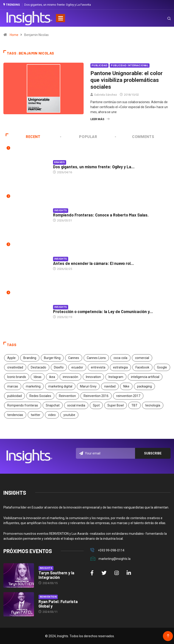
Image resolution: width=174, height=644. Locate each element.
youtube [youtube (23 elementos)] (69, 414)
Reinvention (48, 596)
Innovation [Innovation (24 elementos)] (93, 376)
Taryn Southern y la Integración (56, 575)
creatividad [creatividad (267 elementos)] (15, 367)
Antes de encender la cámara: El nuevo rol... (93, 263)
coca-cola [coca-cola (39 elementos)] (120, 357)
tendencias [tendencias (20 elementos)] (15, 414)
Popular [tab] (79, 136)
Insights (61, 210)
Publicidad (99, 65)
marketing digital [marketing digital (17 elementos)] (60, 386)
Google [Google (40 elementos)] (162, 367)
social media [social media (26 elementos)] (76, 405)
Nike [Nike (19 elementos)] (126, 386)
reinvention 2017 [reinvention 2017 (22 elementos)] (128, 395)
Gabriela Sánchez (105, 94)
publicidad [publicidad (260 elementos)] (14, 395)
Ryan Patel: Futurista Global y (58, 603)
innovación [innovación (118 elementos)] (70, 376)
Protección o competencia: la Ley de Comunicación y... (103, 311)
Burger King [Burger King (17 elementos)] (52, 357)
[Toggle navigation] (60, 18)
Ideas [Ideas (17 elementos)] (38, 376)
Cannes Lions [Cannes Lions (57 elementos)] (96, 357)
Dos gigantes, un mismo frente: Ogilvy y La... (94, 166)
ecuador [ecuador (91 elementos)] (77, 367)
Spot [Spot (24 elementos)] (96, 405)
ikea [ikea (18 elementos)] (52, 376)
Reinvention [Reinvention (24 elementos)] (67, 395)
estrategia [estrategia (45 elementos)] (120, 367)
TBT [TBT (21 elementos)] (134, 405)
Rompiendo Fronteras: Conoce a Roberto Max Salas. (101, 214)
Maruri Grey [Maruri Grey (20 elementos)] (88, 386)
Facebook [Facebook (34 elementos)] (142, 367)
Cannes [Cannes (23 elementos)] (74, 357)
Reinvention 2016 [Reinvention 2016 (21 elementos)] (96, 395)
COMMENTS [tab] (135, 136)
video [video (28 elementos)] (52, 414)
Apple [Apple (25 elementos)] (11, 357)
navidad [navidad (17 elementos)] (110, 386)
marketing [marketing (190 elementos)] (33, 386)
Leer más (100, 119)
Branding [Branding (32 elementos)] (30, 357)
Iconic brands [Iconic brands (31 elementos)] (17, 376)
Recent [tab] (23, 136)
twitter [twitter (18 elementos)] (36, 414)
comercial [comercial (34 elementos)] (142, 357)
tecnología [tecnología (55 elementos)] (153, 405)
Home (14, 34)
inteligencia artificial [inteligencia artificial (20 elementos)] (145, 376)
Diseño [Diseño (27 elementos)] (59, 367)
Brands (60, 162)
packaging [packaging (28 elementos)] (144, 386)
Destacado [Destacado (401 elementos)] (39, 367)
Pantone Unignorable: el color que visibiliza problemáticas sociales (127, 80)
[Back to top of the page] (168, 636)
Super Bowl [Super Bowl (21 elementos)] (116, 405)
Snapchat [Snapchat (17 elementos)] (53, 405)
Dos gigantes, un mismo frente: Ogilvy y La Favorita (58, 4)
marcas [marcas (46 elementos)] (13, 386)
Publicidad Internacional (130, 65)
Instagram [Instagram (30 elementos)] (116, 376)
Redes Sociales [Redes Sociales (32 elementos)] (40, 395)
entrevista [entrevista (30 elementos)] (98, 367)
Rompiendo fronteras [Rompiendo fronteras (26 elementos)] (23, 405)
